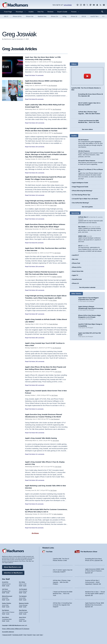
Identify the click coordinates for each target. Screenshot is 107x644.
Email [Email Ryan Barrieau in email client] (21, 613)
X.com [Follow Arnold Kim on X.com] (8, 585)
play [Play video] (87, 76)
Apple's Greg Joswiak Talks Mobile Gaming (43, 444)
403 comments (40, 439)
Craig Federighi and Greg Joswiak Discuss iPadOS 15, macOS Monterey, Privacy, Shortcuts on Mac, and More (45, 204)
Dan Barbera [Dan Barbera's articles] (5, 610)
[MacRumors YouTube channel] (94, 5)
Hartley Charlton (60, 233)
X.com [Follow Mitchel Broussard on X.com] (8, 599)
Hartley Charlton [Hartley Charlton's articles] (7, 602)
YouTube (49, 551)
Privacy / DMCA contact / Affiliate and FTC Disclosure (16, 629)
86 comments (39, 247)
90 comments (39, 99)
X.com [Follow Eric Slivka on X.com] (25, 585)
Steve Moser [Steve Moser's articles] (5, 617)
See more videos (87, 129)
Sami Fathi (55, 160)
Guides (31, 12)
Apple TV (75, 275)
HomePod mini (77, 279)
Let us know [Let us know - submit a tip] (68, 5)
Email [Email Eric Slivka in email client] (21, 585)
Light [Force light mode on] (38, 635)
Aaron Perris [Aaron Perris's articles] (23, 617)
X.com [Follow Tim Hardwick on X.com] (25, 599)
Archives (35, 539)
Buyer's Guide (62, 12)
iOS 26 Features (83, 140)
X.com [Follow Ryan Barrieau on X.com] (25, 613)
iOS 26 (84, 16)
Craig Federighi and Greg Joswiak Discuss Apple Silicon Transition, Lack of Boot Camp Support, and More (46, 302)
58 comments (39, 534)
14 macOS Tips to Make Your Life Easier (85, 199)
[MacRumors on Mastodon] (90, 5)
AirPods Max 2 (83, 217)
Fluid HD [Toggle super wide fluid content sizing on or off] (29, 635)
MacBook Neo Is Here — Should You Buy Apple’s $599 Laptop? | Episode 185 (95, 593)
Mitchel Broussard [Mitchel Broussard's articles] (7, 595)
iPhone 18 (74, 16)
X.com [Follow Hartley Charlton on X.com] (8, 606)
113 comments (40, 222)
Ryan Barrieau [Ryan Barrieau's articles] (23, 610)
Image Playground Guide (80, 187)
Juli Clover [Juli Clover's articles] (5, 588)
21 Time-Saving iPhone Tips (81, 195)
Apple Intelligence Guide (80, 183)
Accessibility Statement (8, 632)
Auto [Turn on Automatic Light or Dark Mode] (34, 635)
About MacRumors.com (13, 566)
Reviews (50, 12)
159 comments (40, 270)
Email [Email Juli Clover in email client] (4, 592)
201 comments (40, 174)
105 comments (40, 486)
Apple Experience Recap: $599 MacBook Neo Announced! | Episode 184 (95, 604)
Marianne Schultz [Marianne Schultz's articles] (24, 602)
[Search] (103, 12)
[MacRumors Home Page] (15, 5)
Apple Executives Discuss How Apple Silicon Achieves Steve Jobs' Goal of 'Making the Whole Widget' (45, 229)
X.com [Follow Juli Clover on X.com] (8, 592)
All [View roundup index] (104, 16)
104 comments (40, 123)
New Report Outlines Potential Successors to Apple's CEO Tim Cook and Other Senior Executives (44, 277)
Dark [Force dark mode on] (41, 635)
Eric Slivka (53, 307)
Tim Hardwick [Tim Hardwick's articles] (23, 595)
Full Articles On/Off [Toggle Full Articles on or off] (17, 635)
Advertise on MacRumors (13, 572)
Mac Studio (82, 227)
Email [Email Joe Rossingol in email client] (21, 592)
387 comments (40, 320)
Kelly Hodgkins (58, 520)
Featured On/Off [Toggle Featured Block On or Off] (7, 635)
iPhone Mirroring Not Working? (82, 191)
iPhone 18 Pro (17, 16)
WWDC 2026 (82, 236)
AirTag (64, 16)
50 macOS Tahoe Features (87, 161)
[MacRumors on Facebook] (84, 5)
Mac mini (75, 259)
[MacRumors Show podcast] (78, 5)
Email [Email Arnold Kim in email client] (4, 585)
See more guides (87, 207)
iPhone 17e (54, 16)
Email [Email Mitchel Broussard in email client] (4, 599)
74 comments (39, 75)
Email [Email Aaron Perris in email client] (21, 620)
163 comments (40, 296)
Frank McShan (53, 329)
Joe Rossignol (58, 62)
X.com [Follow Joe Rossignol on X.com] (25, 592)
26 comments (39, 510)
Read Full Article (30, 75)
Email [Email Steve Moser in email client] (4, 620)
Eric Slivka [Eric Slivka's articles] (22, 581)
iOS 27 (6, 16)
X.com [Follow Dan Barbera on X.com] (8, 613)
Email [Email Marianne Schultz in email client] (21, 606)
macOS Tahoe (95, 16)
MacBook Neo (42, 16)
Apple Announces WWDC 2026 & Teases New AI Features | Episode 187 (95, 570)
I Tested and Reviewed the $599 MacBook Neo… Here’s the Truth (63, 593)
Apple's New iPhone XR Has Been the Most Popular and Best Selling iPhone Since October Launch (45, 374)
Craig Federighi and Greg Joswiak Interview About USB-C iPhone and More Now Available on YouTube (46, 131)
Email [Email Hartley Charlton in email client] (4, 606)
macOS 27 (75, 255)
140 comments (40, 367)
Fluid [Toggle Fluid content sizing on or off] (25, 635)
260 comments (40, 343)
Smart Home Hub (78, 271)
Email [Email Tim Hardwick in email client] (21, 599)
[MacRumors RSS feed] (101, 5)
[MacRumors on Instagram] (81, 5)
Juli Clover (57, 256)
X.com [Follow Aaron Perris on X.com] (25, 620)
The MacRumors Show (89, 551)
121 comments (40, 460)
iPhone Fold (30, 16)
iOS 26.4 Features (84, 151)
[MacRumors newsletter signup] (104, 5)
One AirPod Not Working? (81, 203)
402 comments (40, 393)
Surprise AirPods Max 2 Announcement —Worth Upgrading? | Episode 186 (93, 581)
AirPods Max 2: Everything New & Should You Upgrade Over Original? (62, 604)
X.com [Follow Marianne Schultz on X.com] (25, 606)
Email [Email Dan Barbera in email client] (4, 613)
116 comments (40, 196)
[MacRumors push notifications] (97, 5)
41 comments (39, 415)
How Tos (40, 12)
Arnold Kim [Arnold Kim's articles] (5, 581)
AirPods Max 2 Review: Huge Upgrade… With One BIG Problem (62, 581)
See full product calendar (87, 287)
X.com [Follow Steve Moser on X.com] (8, 620)
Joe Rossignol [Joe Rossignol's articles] (23, 588)
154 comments (40, 149)
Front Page (8, 12)
